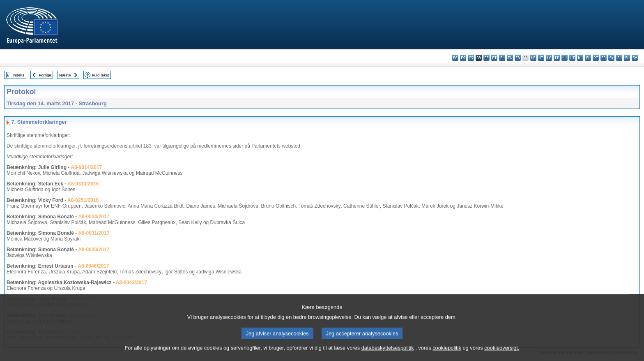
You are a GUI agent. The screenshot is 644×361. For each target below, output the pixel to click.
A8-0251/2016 (83, 200)
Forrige (45, 75)
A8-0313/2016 (83, 184)
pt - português (596, 58)
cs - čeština (471, 58)
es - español (463, 58)
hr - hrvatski (533, 58)
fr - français (518, 58)
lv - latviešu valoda (549, 58)
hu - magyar (565, 58)
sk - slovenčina (611, 58)
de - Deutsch (486, 58)
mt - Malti (572, 58)
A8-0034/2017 (94, 217)
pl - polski (588, 58)
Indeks (18, 75)
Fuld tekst (101, 75)
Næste (65, 75)
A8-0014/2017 (86, 167)
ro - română (604, 58)
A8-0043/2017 (131, 282)
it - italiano (541, 58)
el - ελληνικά (502, 58)
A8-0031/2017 (94, 233)
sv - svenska (635, 58)
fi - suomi (627, 58)
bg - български (455, 58)
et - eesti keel (494, 58)
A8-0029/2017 (94, 250)
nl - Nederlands (580, 58)
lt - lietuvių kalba (557, 58)
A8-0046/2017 (93, 266)
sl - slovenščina (619, 58)
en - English (510, 58)
